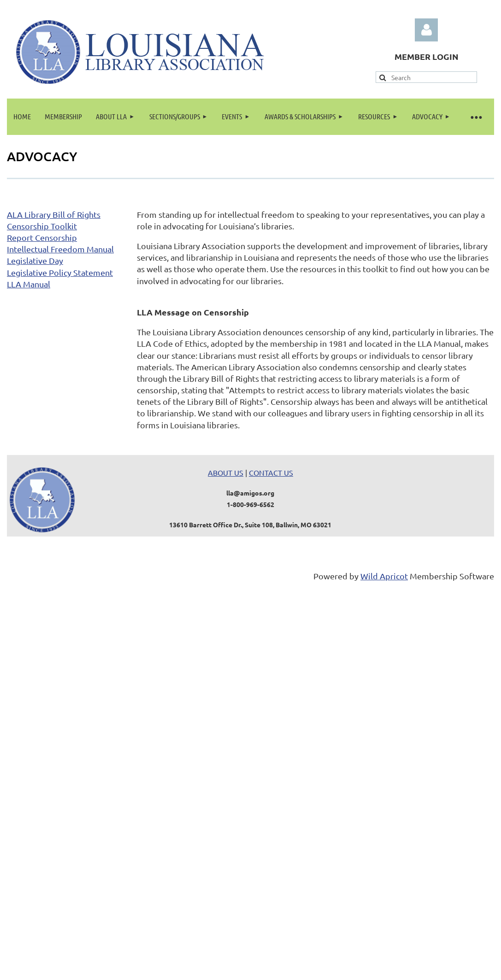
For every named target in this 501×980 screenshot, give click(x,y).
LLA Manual (29, 284)
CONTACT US (271, 472)
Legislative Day (35, 260)
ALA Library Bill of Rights (54, 214)
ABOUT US (226, 472)
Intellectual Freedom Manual (60, 249)
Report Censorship (42, 237)
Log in (426, 30)
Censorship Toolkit (42, 226)
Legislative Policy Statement (60, 272)
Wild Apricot (384, 576)
